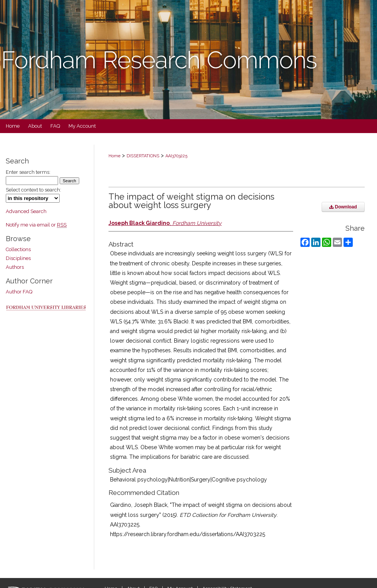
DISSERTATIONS (143, 156)
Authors (15, 267)
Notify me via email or (36, 225)
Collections (18, 249)
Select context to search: (33, 190)
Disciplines (18, 258)
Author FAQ (19, 292)
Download (343, 207)
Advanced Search (26, 211)
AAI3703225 (176, 156)
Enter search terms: (28, 172)
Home (114, 156)
